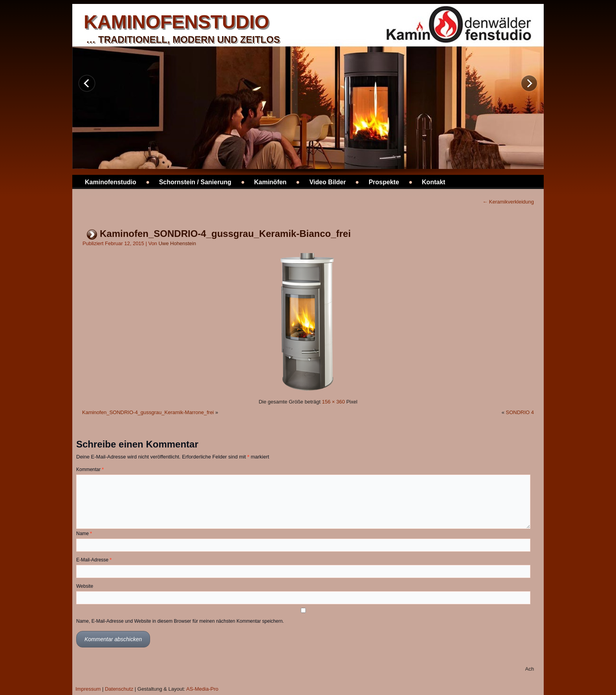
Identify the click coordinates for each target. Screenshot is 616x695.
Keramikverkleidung (508, 202)
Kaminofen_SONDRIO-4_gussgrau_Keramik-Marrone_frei (148, 412)
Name (84, 534)
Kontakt (434, 182)
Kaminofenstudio (111, 182)
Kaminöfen (270, 182)
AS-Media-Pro (202, 689)
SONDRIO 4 (520, 412)
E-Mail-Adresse (94, 560)
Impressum (88, 689)
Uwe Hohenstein (177, 243)
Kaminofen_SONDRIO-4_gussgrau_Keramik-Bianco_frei (225, 234)
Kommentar (90, 469)
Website (85, 586)
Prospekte (384, 182)
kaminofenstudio (176, 22)
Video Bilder (327, 182)
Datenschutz (119, 689)
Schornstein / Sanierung (195, 182)
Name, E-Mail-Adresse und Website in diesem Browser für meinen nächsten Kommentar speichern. (180, 621)
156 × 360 (334, 402)
